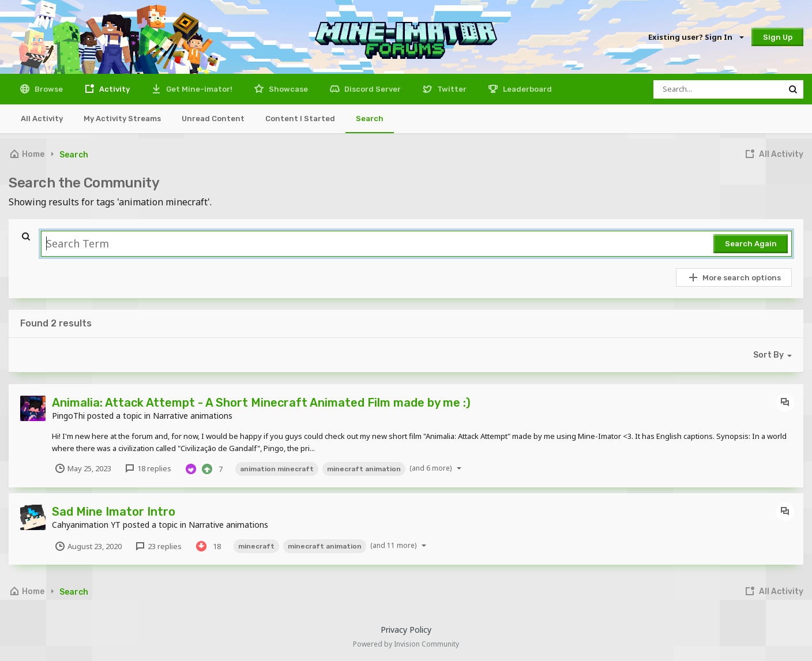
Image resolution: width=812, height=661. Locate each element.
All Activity (42, 119)
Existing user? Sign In (696, 37)
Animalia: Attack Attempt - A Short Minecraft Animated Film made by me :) (261, 403)
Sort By (774, 355)
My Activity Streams (122, 119)
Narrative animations (193, 416)
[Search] (718, 89)
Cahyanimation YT (86, 525)
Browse (48, 89)
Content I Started (300, 119)
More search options (734, 277)
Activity (114, 89)
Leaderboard (527, 89)
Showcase (287, 89)
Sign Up (778, 37)
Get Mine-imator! (198, 89)
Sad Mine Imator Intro (114, 512)
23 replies (158, 546)
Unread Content (213, 119)
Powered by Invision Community (406, 644)
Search (370, 119)
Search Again (751, 244)
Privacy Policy (406, 630)
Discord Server (372, 89)
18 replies (148, 468)
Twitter (451, 89)
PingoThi (68, 416)
